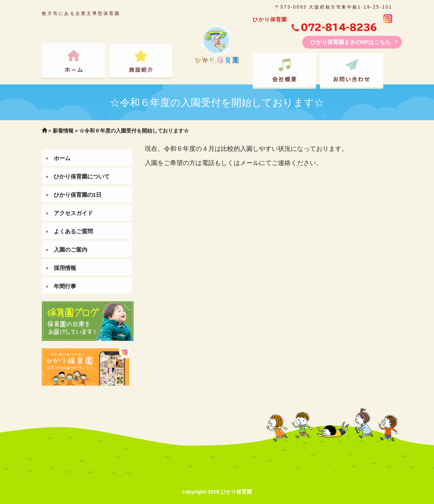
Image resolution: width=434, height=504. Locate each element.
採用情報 (65, 268)
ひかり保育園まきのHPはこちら (351, 42)
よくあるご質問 (73, 231)
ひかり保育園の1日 (78, 195)
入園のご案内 (71, 250)
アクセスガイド (73, 213)
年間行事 (65, 286)
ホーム (62, 158)
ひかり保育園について (82, 176)
